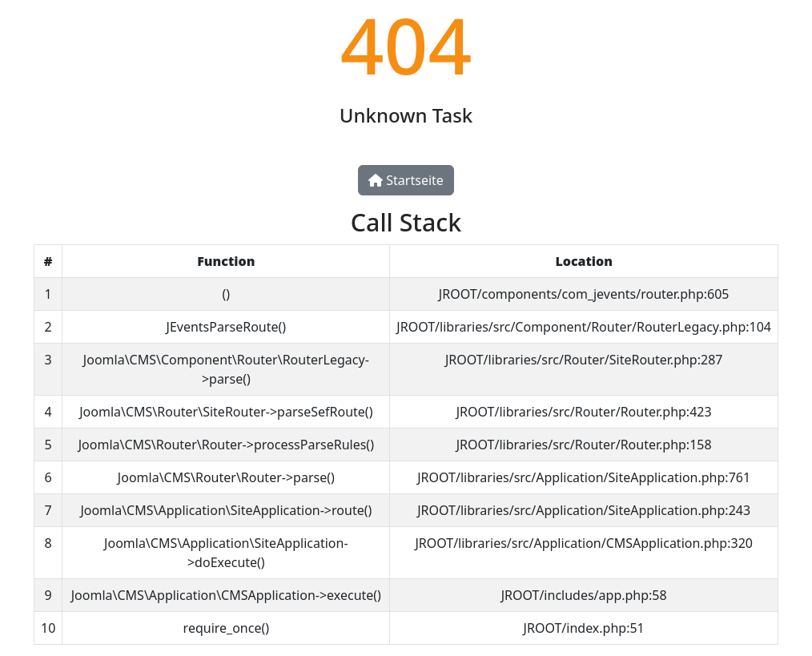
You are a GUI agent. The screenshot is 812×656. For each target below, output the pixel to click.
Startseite (406, 180)
